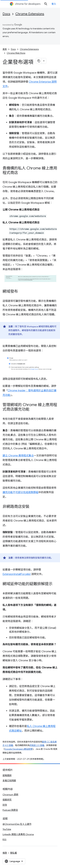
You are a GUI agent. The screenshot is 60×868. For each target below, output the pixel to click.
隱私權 (13, 853)
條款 (5, 853)
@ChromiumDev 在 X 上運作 (17, 824)
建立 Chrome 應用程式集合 (18, 456)
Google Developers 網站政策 (18, 749)
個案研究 (7, 800)
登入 (54, 4)
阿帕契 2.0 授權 (37, 745)
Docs (6, 14)
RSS (4, 839)
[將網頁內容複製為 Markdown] (39, 61)
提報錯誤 (7, 775)
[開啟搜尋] (46, 4)
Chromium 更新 (10, 795)
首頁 (5, 49)
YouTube (7, 829)
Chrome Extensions (30, 14)
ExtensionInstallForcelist (17, 574)
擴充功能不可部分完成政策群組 (20, 492)
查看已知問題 (9, 781)
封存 (5, 805)
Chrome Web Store (16, 53)
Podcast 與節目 (10, 810)
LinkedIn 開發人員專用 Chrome (18, 834)
